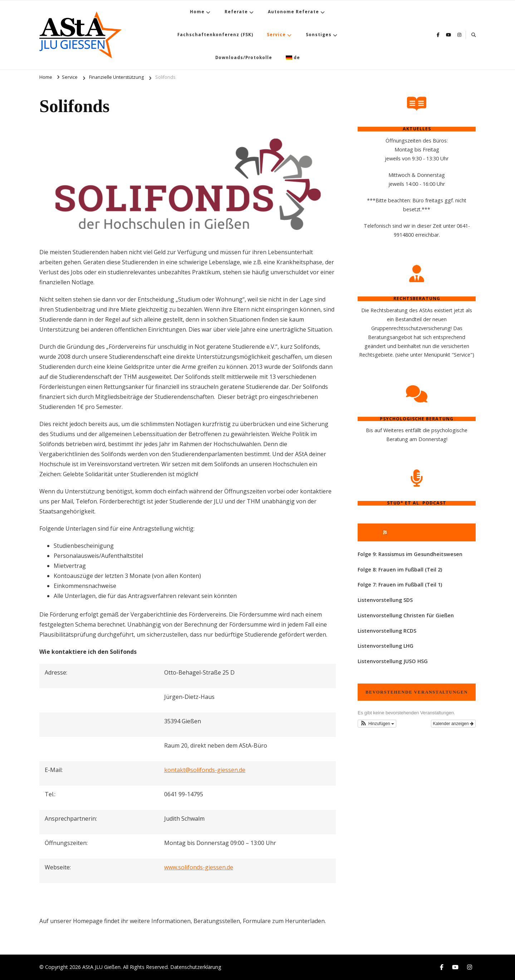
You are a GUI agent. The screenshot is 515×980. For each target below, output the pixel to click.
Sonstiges (319, 35)
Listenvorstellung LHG (386, 646)
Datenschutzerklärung (196, 967)
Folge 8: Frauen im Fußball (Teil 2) (400, 569)
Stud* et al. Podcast (420, 532)
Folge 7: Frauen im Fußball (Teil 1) (400, 585)
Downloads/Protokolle (244, 57)
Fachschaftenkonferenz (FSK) (215, 35)
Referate (236, 12)
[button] (377, 724)
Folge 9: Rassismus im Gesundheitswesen (410, 554)
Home (197, 12)
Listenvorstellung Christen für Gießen (406, 615)
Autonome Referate (293, 12)
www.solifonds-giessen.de (199, 867)
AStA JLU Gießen (101, 967)
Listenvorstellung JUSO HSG (393, 661)
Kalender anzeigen (453, 724)
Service (276, 35)
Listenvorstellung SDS (385, 600)
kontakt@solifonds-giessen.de (205, 770)
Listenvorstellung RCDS (387, 631)
